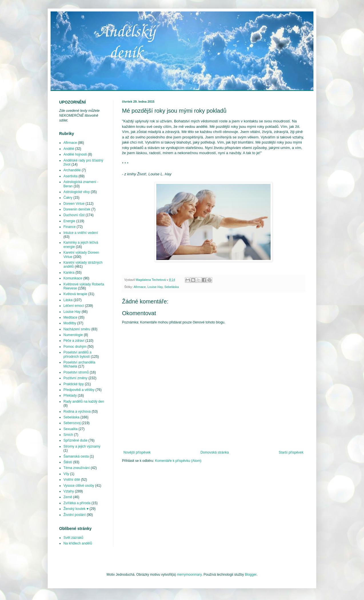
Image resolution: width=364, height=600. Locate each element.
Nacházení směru (77, 329)
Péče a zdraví (74, 341)
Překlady (70, 396)
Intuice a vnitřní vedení (81, 233)
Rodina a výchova (77, 412)
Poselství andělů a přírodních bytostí (77, 354)
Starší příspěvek (291, 452)
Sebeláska (171, 287)
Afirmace (140, 287)
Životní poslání (75, 515)
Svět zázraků (73, 538)
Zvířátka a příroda (77, 503)
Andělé (69, 149)
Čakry (68, 198)
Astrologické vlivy (77, 192)
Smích (68, 435)
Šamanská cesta (76, 456)
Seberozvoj (72, 423)
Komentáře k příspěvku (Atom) (178, 461)
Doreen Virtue (74, 204)
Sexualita (70, 429)
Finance (70, 227)
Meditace (70, 317)
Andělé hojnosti (75, 154)
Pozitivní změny (75, 378)
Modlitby (70, 323)
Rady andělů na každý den (84, 402)
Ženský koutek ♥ (76, 509)
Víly (66, 474)
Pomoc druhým (75, 347)
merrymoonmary (189, 575)
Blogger (251, 575)
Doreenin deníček (77, 209)
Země (68, 497)
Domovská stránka (215, 452)
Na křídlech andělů (78, 543)
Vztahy (69, 491)
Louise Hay (155, 287)
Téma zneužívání (77, 468)
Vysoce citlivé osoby (79, 486)
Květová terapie (75, 294)
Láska (68, 300)
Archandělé (72, 170)
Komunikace (73, 278)
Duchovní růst (74, 215)
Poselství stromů (76, 372)
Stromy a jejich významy (82, 446)
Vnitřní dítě (72, 480)
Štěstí (68, 462)
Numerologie (73, 335)
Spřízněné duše (75, 440)
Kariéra (69, 273)
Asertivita (70, 176)
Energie (69, 221)
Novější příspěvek (137, 452)
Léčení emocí (74, 306)
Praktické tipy (74, 384)
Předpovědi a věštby (79, 390)
